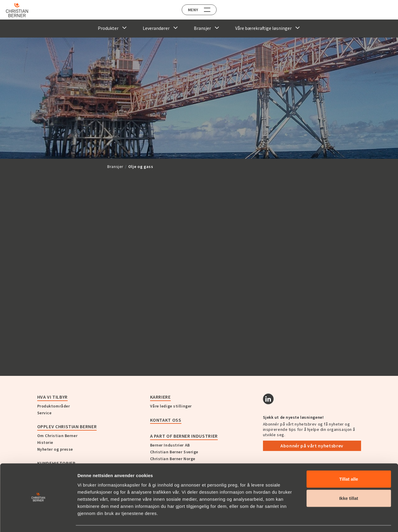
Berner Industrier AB (170, 445)
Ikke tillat (349, 482)
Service (44, 413)
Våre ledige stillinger (171, 406)
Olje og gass (141, 166)
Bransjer (115, 166)
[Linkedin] (268, 399)
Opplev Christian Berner (67, 426)
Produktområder (54, 406)
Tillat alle (349, 462)
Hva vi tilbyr (52, 397)
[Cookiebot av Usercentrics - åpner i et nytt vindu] (38, 520)
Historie (45, 442)
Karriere (160, 397)
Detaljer (317, 520)
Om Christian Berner (57, 436)
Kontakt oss (166, 420)
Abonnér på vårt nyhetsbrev (312, 446)
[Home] (21, 10)
